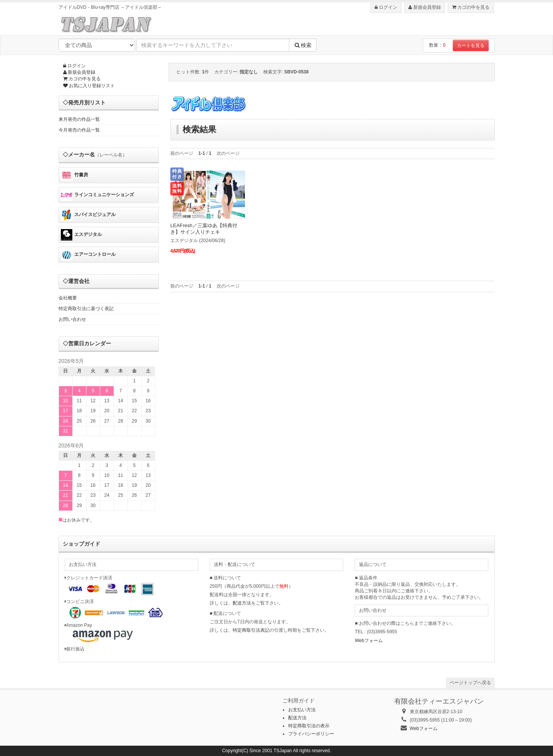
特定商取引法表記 (251, 630)
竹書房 (74, 175)
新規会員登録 (424, 7)
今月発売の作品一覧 (79, 130)
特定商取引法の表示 (309, 726)
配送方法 (242, 603)
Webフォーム (369, 641)
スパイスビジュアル (88, 215)
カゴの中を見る (471, 7)
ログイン (386, 7)
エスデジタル (81, 235)
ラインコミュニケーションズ (97, 195)
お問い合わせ (72, 319)
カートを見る (471, 46)
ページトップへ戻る (470, 683)
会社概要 (68, 298)
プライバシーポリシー (311, 734)
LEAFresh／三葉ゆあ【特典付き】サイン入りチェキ (204, 229)
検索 (303, 45)
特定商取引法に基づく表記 (86, 309)
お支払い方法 (302, 710)
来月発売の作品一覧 (79, 119)
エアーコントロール (88, 255)
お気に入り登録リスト (89, 86)
